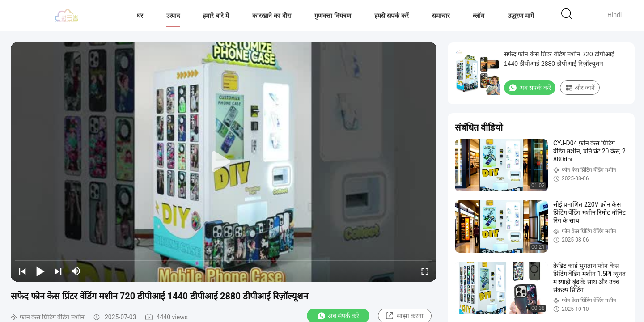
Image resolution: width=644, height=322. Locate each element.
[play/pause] (40, 271)
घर (140, 16)
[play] (224, 162)
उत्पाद (173, 16)
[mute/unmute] (76, 271)
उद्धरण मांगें (521, 16)
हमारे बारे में (216, 16)
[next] (58, 271)
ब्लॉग (479, 16)
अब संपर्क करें (530, 88)
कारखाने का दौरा (272, 16)
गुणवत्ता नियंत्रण (333, 16)
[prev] (22, 271)
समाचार (441, 16)
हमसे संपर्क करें (392, 16)
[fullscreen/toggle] (425, 271)
